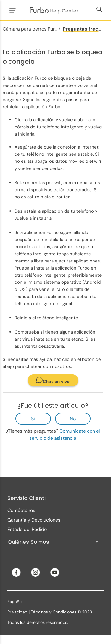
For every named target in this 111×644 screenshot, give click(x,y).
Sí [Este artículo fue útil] (33, 419)
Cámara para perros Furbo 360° (37, 29)
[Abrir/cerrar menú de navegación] (12, 10)
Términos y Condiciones (54, 612)
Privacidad (17, 612)
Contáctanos (21, 510)
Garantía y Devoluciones (34, 520)
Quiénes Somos (53, 542)
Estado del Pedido (27, 529)
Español (15, 602)
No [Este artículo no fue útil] (73, 419)
